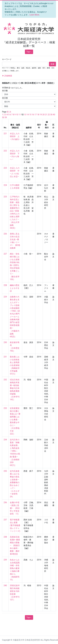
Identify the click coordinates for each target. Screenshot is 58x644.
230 (5, 342)
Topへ (29, 52)
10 (17, 115)
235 (5, 471)
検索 (53, 64)
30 (51, 115)
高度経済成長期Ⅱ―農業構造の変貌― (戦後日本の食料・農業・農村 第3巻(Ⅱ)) (16, 545)
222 (5, 151)
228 (5, 285)
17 (36, 115)
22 (49, 115)
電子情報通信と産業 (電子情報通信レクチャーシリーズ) (15, 525)
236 (5, 502)
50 (3, 117)
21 (46, 115)
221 (5, 134)
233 (5, 408)
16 (33, 115)
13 (25, 115)
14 (28, 115)
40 (54, 115)
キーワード (7, 59)
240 (5, 585)
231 (5, 357)
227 (5, 254)
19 (41, 115)
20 (43, 115)
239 (5, 560)
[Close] (50, 3)
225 (5, 197)
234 (5, 440)
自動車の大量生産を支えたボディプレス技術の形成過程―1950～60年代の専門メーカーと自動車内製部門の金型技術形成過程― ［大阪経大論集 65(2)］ (15, 317)
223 (5, 168)
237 (5, 520)
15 (30, 115)
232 (5, 380)
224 (5, 185)
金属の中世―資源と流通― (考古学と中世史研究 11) (15, 508)
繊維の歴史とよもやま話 (15, 288)
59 (6, 117)
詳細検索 (7, 76)
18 (38, 115)
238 (5, 537)
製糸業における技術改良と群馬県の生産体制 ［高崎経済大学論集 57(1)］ (15, 365)
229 (5, 297)
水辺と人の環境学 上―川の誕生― (15, 136)
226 (5, 234)
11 (20, 115)
